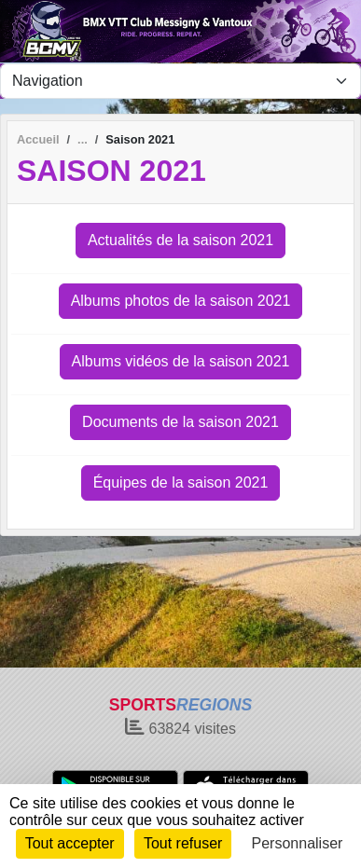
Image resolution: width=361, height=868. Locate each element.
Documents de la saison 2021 (180, 422)
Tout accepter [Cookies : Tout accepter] (70, 843)
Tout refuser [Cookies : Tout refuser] (183, 843)
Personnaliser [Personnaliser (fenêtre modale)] (298, 843)
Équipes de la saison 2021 (181, 482)
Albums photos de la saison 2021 (181, 301)
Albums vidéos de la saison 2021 (181, 361)
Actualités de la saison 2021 (180, 240)
